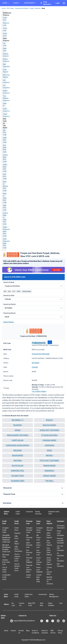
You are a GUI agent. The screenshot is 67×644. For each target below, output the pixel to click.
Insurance (29, 512)
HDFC (19, 291)
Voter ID (5, 105)
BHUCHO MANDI (49, 425)
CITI (14, 291)
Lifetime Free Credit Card (6, 562)
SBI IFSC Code (5, 133)
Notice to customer (45, 632)
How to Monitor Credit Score (17, 567)
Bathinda (38, 8)
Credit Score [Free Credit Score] (5, 35)
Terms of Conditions (35, 632)
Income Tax (22, 604)
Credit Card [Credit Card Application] (5, 19)
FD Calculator (60, 554)
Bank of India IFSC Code (5, 198)
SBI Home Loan (38, 538)
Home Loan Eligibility (39, 570)
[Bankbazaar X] (42, 621)
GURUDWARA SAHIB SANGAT (18, 445)
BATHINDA (36, 363)
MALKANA (18, 450)
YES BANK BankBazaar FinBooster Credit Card (6, 539)
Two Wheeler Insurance (6, 98)
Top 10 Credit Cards (5, 570)
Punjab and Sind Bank (22, 8)
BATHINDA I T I (18, 420)
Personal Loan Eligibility (29, 560)
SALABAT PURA (18, 476)
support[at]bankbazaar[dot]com (23, 621)
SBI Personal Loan (29, 538)
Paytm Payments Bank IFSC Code (6, 231)
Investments (43, 594)
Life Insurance (6, 81)
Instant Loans (28, 576)
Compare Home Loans (40, 530)
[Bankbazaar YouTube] (64, 621)
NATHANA (18, 461)
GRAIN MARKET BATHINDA (18, 435)
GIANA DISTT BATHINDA (49, 430)
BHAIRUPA (18, 425)
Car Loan (5, 44)
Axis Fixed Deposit (49, 543)
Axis (9, 291)
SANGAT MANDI (49, 476)
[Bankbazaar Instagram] (58, 621)
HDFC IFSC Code (5, 140)
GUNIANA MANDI (49, 440)
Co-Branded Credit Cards (6, 577)
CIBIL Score (16, 537)
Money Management (54, 596)
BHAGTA (49, 420)
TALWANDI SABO (18, 481)
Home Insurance (6, 110)
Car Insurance (6, 87)
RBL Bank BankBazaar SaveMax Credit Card (6, 548)
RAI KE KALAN (18, 466)
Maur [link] (43, 8)
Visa (61, 603)
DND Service (53, 632)
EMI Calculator (6, 65)
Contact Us (21, 632)
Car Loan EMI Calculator (60, 548)
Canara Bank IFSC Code (5, 158)
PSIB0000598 (39, 343)
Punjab (32, 8)
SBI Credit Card (6, 556)
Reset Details (9, 322)
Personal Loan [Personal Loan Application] (6, 24)
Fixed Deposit (6, 71)
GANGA (18, 430)
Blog (28, 631)
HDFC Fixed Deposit (49, 535)
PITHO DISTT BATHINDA (49, 461)
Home (4, 8)
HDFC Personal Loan (29, 545)
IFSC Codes (10, 8)
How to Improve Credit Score (17, 558)
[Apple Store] (5, 623)
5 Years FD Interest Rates (49, 571)
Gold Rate (42, 604)
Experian (17, 533)
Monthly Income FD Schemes (50, 580)
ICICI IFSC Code (5, 177)
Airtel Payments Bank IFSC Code (6, 243)
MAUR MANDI (18, 455)
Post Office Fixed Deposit (49, 551)
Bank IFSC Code (32, 604)
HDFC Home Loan (38, 545)
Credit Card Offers (28, 596)
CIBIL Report (17, 543)
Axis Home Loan (38, 553)
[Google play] (2, 623)
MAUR (49, 450)
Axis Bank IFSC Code (5, 149)
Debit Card (5, 50)
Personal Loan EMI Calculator (60, 541)
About (6, 631)
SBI (5, 291)
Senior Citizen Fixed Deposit (49, 561)
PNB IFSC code (5, 208)
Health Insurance (6, 92)
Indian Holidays (51, 604)
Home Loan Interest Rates (39, 561)
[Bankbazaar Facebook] (53, 621)
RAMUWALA (49, 471)
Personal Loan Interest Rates (29, 569)
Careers (13, 631)
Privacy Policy (60, 632)
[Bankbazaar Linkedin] (47, 621)
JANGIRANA (49, 445)
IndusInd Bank (27, 291)
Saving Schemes (6, 60)
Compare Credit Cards (5, 530)
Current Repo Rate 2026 (39, 578)
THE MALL (49, 481)
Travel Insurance (6, 115)
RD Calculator (60, 560)
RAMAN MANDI (49, 466)
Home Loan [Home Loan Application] (5, 29)
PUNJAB (35, 367)
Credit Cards (18, 513)
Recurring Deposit (6, 76)
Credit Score (16, 529)
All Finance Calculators (61, 527)
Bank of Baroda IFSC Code (5, 186)
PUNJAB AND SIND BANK (41, 354)
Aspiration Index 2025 (54, 513)
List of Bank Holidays (39, 391)
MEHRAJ (49, 455)
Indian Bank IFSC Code (5, 168)
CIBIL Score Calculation (18, 549)
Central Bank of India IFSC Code (5, 219)
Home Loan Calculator (60, 533)
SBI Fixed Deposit (50, 529)
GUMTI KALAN (18, 440)
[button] (50, 342)
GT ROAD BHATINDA (49, 435)
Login (58, 3)
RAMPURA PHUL (18, 471)
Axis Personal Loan (29, 553)
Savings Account (6, 55)
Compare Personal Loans (29, 530)
